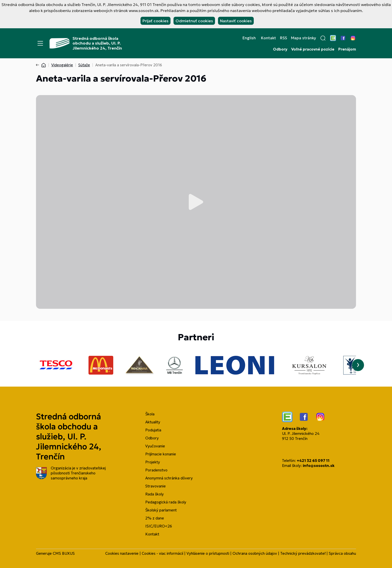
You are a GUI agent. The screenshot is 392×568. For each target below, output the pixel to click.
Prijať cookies (155, 21)
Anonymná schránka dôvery (169, 478)
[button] (323, 38)
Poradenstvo (156, 470)
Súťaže (84, 65)
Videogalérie (62, 65)
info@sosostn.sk (319, 466)
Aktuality (153, 422)
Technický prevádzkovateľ (303, 553)
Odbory (280, 49)
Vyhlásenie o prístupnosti (208, 553)
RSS (283, 38)
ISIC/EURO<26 (159, 526)
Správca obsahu (342, 553)
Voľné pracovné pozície (313, 49)
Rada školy (154, 494)
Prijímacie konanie (161, 454)
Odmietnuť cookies (194, 21)
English (249, 38)
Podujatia (153, 430)
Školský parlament (161, 510)
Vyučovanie (155, 446)
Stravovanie (155, 486)
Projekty (153, 462)
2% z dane (155, 518)
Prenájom (347, 49)
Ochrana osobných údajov (255, 553)
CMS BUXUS (64, 553)
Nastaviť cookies (236, 21)
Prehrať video (196, 202)
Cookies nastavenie (122, 553)
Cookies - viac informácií (162, 553)
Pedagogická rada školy (166, 502)
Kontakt (268, 38)
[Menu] (40, 43)
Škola (150, 414)
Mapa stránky (303, 38)
